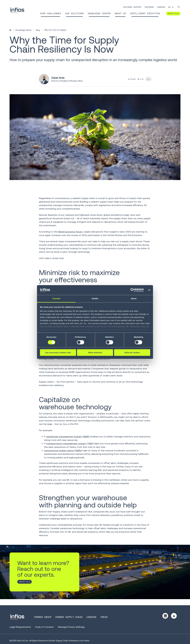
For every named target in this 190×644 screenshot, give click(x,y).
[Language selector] (171, 7)
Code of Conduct (44, 627)
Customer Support (132, 7)
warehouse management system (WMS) (68, 437)
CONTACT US (23, 582)
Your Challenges (50, 13)
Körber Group (43, 617)
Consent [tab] (56, 299)
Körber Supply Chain (69, 617)
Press (104, 617)
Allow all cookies (132, 353)
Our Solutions (74, 13)
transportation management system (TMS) (70, 443)
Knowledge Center (99, 13)
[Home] (10, 30)
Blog (38, 30)
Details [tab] (95, 299)
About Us (120, 13)
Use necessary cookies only (58, 353)
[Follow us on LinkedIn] (165, 616)
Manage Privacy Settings (71, 627)
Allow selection (95, 353)
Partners (149, 7)
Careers (161, 7)
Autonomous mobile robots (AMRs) (63, 450)
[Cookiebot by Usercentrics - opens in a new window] (132, 290)
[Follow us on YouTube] (174, 616)
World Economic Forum (70, 232)
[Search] (179, 7)
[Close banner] (149, 290)
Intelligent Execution (145, 13)
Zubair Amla (58, 78)
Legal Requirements (20, 627)
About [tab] (134, 299)
